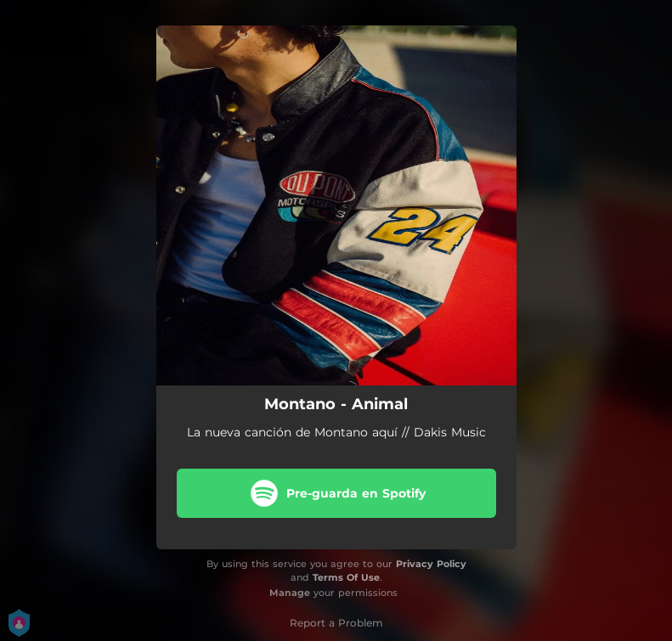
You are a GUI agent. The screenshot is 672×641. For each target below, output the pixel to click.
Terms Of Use (346, 577)
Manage (290, 593)
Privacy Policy (431, 564)
